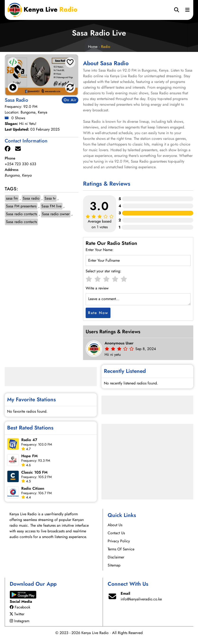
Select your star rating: (103, 271)
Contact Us (116, 533)
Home (93, 47)
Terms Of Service (121, 549)
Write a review (97, 288)
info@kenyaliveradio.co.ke (141, 599)
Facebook (20, 607)
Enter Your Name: (100, 250)
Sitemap (114, 565)
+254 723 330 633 (20, 164)
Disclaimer (116, 557)
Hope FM (29, 456)
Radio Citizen (33, 488)
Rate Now (98, 313)
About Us (115, 525)
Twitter (17, 614)
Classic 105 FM (34, 472)
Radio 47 (29, 440)
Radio (106, 47)
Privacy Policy (119, 541)
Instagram (20, 621)
